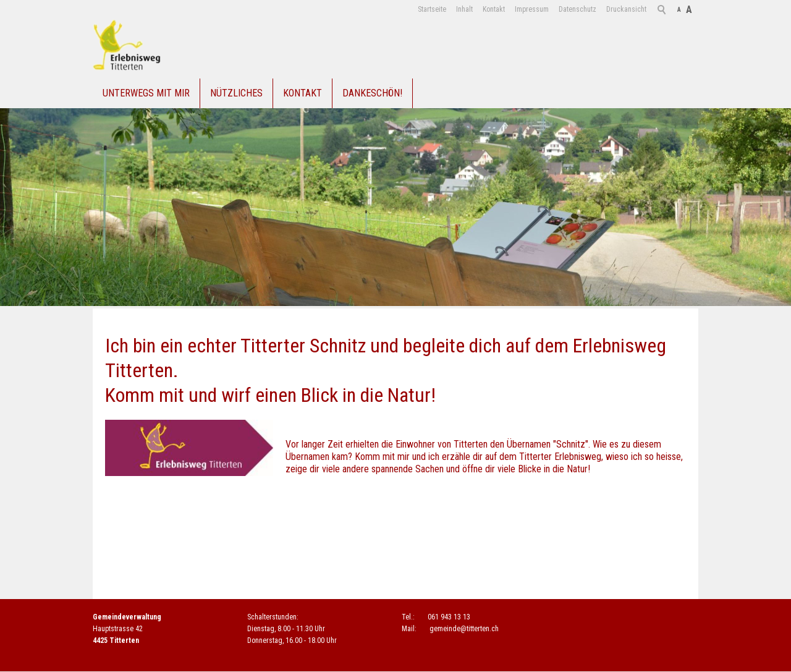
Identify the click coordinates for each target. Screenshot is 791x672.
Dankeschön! (372, 93)
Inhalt (464, 9)
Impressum (532, 9)
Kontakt (494, 9)
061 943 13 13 (449, 617)
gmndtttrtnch (464, 629)
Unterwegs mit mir (146, 93)
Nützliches (236, 93)
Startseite (432, 9)
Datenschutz (577, 9)
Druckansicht (626, 9)
